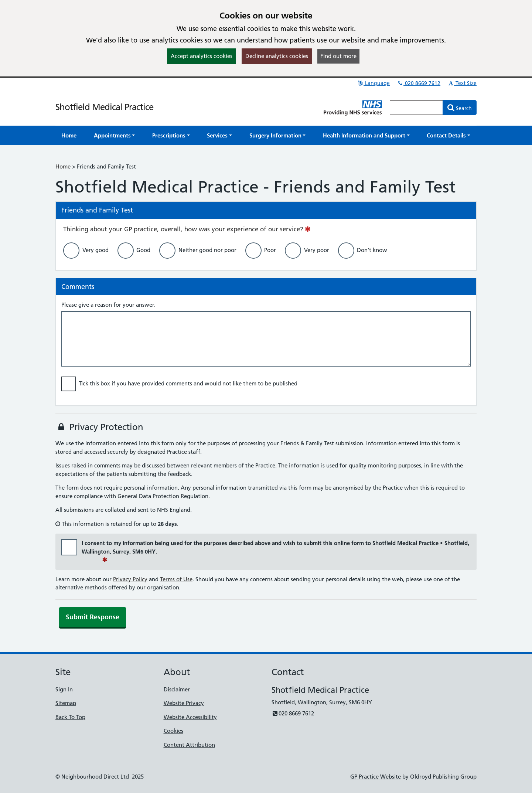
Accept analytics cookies (202, 56)
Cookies (173, 731)
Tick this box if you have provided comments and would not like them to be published (188, 383)
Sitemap (66, 703)
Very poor (317, 250)
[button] (115, 135)
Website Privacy (184, 703)
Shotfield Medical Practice (104, 107)
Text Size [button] (462, 83)
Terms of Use (176, 579)
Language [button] (373, 83)
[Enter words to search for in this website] (416, 108)
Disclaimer (177, 689)
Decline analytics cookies (277, 56)
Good (143, 250)
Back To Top (70, 717)
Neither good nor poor (207, 250)
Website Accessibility (190, 717)
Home (63, 166)
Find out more (338, 56)
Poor (270, 250)
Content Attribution (189, 745)
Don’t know (372, 250)
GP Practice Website (376, 777)
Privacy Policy (130, 579)
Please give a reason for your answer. (108, 305)
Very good (96, 250)
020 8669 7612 (419, 83)
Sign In (64, 689)
